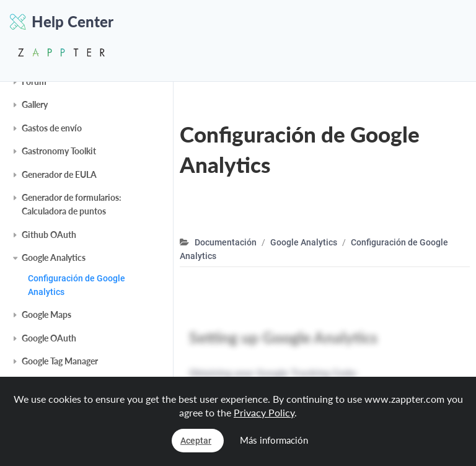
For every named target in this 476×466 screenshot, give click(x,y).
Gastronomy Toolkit (59, 151)
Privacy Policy (264, 412)
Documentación (226, 242)
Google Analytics (54, 257)
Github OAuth (49, 235)
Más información (274, 440)
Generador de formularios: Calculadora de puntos (72, 204)
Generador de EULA (59, 174)
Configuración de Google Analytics (77, 285)
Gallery (35, 104)
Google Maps (46, 314)
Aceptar (196, 441)
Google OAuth (49, 338)
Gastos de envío (52, 128)
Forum (34, 81)
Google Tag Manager (60, 361)
